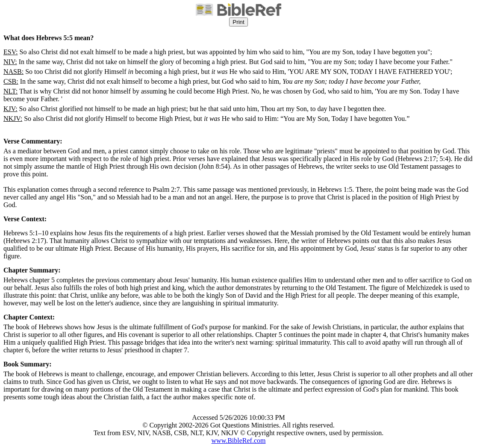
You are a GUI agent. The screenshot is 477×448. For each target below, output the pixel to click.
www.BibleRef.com (239, 441)
